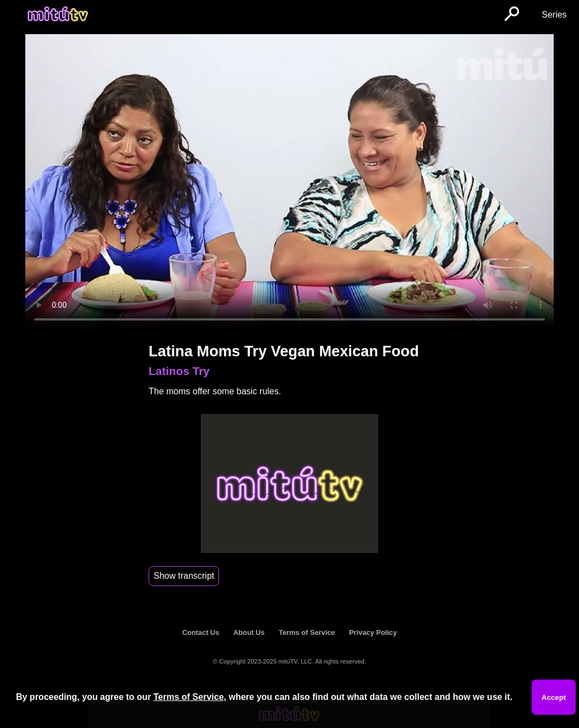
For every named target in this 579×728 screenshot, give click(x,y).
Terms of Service (307, 632)
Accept (554, 697)
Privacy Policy (373, 632)
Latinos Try (179, 371)
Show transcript (184, 576)
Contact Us (201, 632)
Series (554, 15)
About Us (249, 632)
